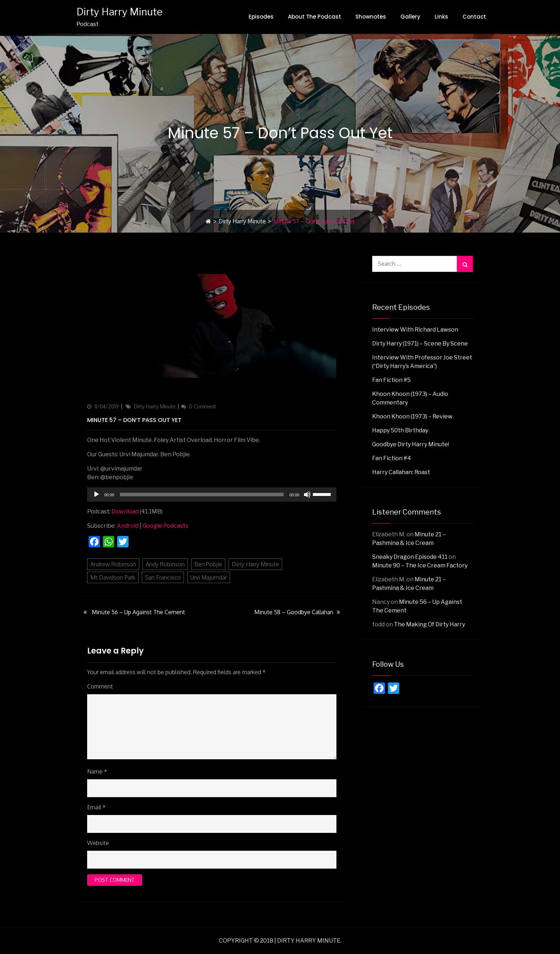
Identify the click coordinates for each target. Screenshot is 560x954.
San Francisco (163, 577)
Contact (474, 17)
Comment (100, 686)
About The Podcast (314, 17)
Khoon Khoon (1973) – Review (412, 416)
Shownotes (371, 17)
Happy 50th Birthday (400, 430)
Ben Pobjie (208, 564)
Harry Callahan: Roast (401, 472)
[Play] (96, 495)
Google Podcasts (165, 526)
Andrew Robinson (113, 564)
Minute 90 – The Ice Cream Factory (420, 565)
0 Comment (202, 406)
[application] (212, 495)
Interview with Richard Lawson (415, 330)
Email (96, 807)
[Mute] (307, 495)
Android (128, 526)
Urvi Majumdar (209, 577)
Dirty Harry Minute (119, 12)
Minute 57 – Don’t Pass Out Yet (134, 420)
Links (441, 17)
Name (97, 771)
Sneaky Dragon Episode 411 (410, 557)
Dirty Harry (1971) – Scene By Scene (420, 344)
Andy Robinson (165, 564)
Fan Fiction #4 (392, 458)
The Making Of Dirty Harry (429, 624)
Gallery (410, 17)
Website (98, 843)
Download (125, 511)
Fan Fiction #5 (391, 380)
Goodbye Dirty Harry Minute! (411, 444)
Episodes (261, 17)
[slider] (202, 495)
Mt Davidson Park (113, 577)
